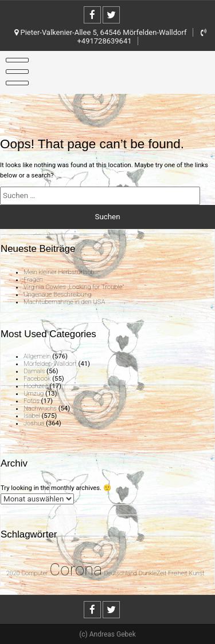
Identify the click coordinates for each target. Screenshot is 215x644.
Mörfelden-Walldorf (50, 364)
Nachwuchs (40, 408)
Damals (34, 371)
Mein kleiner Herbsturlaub (59, 272)
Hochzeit (36, 386)
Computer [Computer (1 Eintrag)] (34, 573)
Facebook (37, 379)
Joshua (34, 423)
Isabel (32, 416)
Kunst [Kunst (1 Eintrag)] (197, 573)
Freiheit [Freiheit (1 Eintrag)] (178, 573)
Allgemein (37, 356)
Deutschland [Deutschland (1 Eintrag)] (120, 573)
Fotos (32, 401)
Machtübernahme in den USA (64, 302)
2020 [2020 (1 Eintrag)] (13, 573)
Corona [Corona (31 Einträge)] (76, 570)
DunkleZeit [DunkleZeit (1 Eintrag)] (153, 573)
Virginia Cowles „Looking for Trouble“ (74, 287)
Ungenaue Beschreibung (57, 295)
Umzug (34, 394)
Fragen (33, 280)
